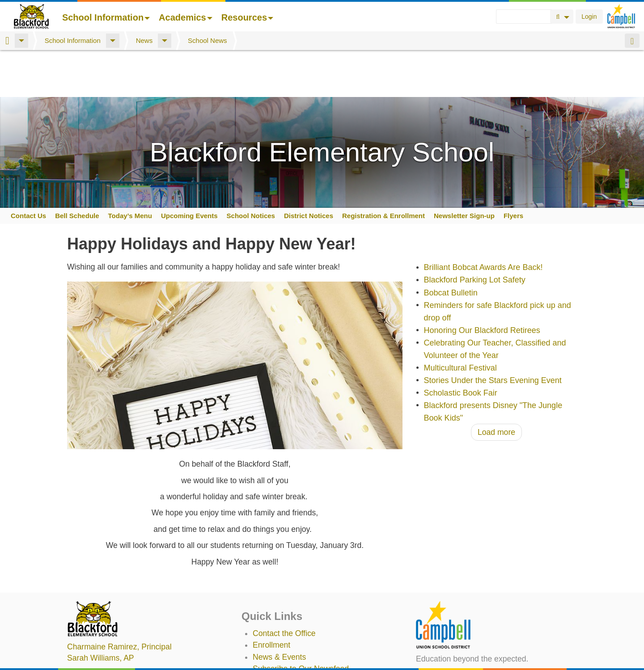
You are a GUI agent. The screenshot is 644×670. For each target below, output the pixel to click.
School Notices (251, 169)
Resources (247, 17)
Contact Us (28, 169)
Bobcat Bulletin (451, 246)
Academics (186, 17)
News (144, 40)
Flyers (513, 169)
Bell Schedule (77, 169)
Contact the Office (284, 586)
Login (589, 17)
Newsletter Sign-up (464, 169)
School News (208, 40)
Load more (496, 385)
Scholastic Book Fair (461, 346)
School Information (106, 17)
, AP (101, 611)
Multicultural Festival (460, 321)
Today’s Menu (130, 169)
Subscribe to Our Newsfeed (301, 622)
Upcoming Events (189, 169)
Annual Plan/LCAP (285, 662)
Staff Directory (278, 633)
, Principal (119, 600)
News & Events (279, 610)
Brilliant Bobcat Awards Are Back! (483, 221)
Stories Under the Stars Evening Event (493, 333)
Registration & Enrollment (383, 169)
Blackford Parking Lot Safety (475, 233)
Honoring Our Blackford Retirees (482, 283)
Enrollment (271, 598)
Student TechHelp (284, 645)
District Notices (309, 169)
